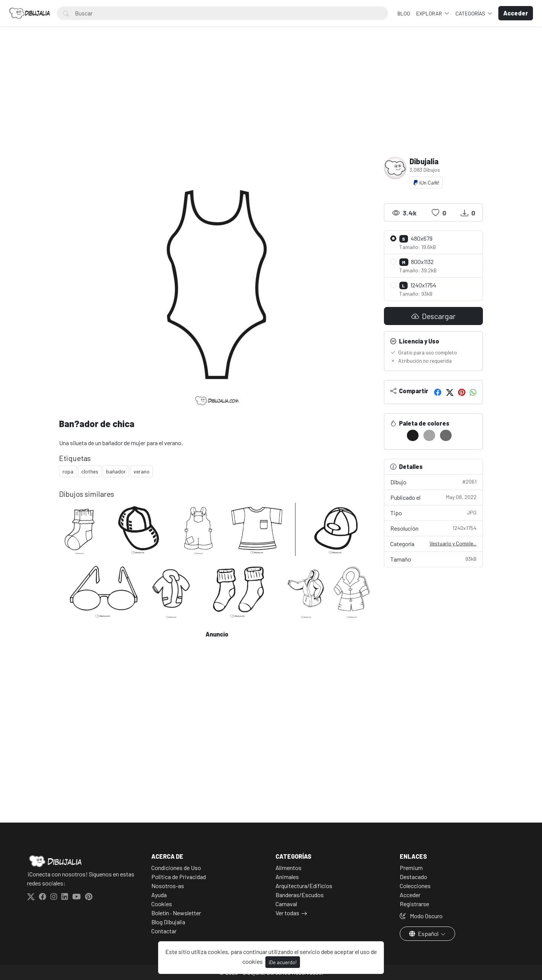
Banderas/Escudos (300, 895)
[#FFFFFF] (396, 435)
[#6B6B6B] (446, 435)
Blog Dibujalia (168, 922)
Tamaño (434, 559)
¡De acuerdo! (283, 962)
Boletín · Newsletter (176, 913)
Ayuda (159, 895)
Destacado (413, 877)
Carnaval (286, 904)
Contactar (164, 931)
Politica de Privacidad (179, 877)
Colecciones (415, 886)
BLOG (404, 13)
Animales (287, 877)
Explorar (430, 13)
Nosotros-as (168, 886)
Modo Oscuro (421, 916)
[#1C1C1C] (413, 435)
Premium (411, 868)
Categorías (471, 13)
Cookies (162, 904)
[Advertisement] (271, 100)
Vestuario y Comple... (453, 543)
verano (142, 471)
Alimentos (289, 868)
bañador (116, 471)
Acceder (410, 895)
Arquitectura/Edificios (304, 886)
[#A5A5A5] (429, 435)
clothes (90, 471)
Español (424, 933)
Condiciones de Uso (176, 868)
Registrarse (414, 904)
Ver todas (287, 913)
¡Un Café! (426, 182)
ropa (68, 471)
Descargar (433, 316)
